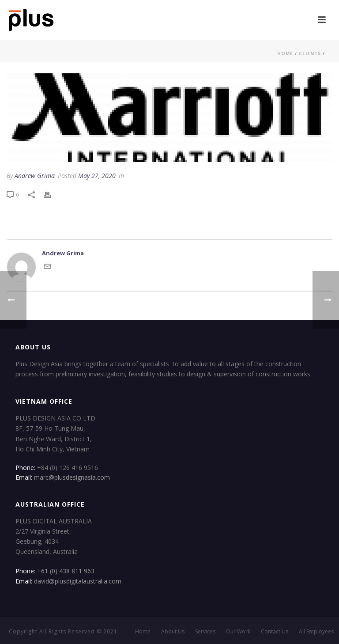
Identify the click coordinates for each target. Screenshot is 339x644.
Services (205, 632)
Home (285, 53)
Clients (310, 53)
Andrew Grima (35, 176)
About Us (173, 632)
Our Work (238, 632)
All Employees (316, 632)
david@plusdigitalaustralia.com (78, 581)
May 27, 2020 (97, 176)
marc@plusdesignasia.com (72, 477)
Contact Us (275, 632)
